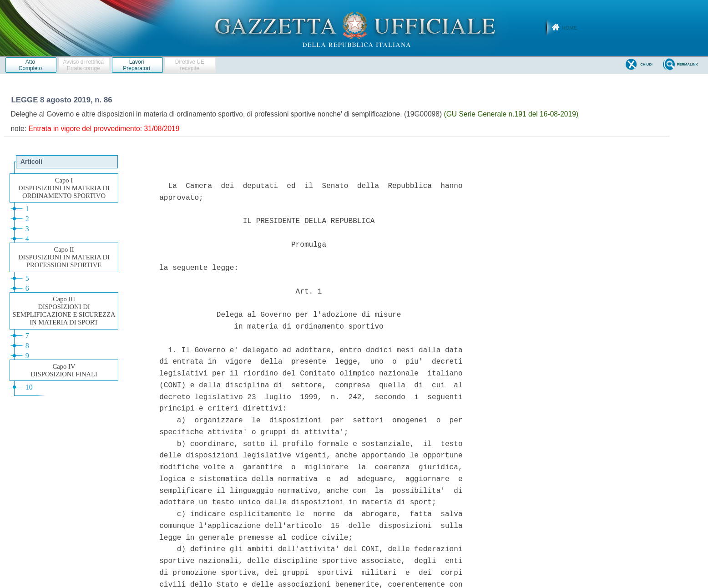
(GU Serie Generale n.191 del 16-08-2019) (511, 114)
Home (569, 28)
